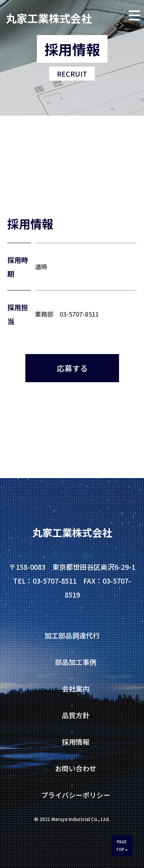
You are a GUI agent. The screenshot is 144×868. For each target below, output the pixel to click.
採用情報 (76, 742)
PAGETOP (122, 845)
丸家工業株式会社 (49, 17)
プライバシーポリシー (72, 795)
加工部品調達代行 (76, 635)
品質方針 (76, 715)
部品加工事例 (76, 662)
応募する (72, 368)
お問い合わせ (76, 768)
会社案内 (76, 688)
